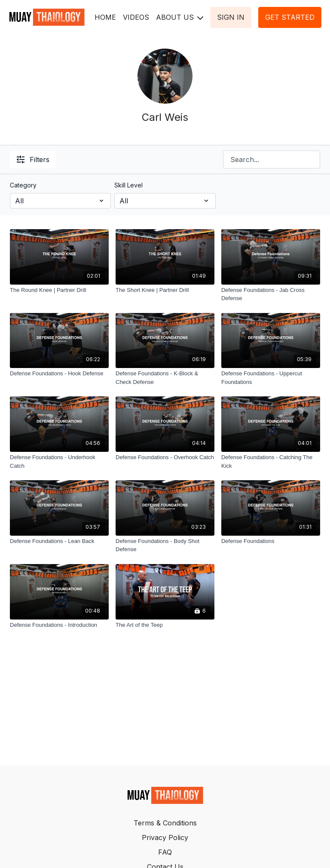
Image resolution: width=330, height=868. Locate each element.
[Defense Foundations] (271, 541)
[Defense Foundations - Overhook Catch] (165, 457)
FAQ (165, 852)
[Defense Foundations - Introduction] (59, 625)
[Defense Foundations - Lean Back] (59, 541)
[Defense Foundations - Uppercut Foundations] (271, 378)
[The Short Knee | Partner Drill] (165, 290)
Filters (33, 159)
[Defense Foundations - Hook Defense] (59, 374)
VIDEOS (136, 17)
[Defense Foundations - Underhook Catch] (59, 462)
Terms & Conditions (165, 823)
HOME (105, 17)
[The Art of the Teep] (165, 625)
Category (23, 185)
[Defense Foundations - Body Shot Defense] (165, 545)
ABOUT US (180, 17)
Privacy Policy (165, 837)
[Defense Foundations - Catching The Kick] (271, 462)
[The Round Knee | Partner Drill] (59, 290)
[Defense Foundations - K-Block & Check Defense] (165, 378)
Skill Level (128, 185)
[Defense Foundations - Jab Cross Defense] (271, 294)
